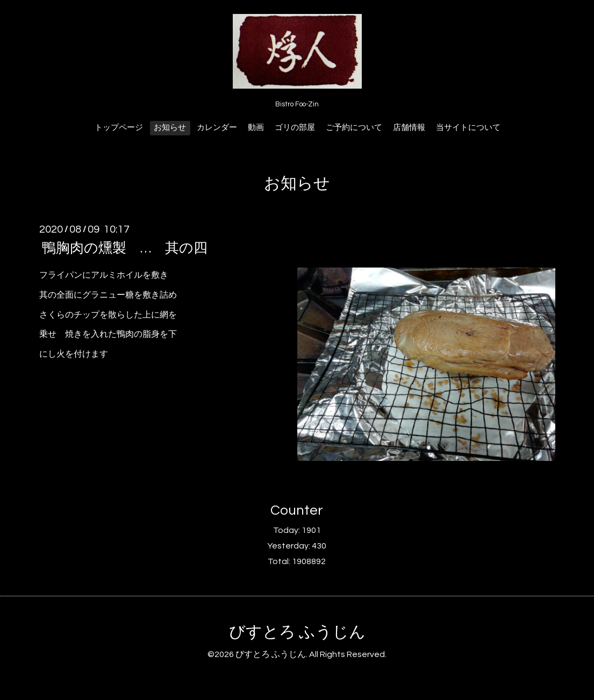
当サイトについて (468, 128)
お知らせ (170, 128)
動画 (256, 128)
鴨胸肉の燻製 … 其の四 (125, 248)
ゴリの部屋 (295, 128)
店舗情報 (409, 128)
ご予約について (354, 128)
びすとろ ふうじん (297, 632)
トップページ (119, 128)
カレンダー (217, 128)
